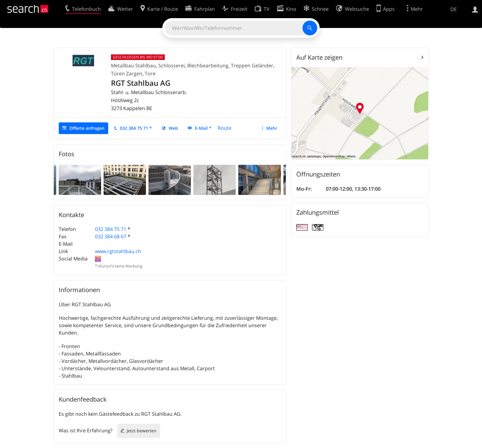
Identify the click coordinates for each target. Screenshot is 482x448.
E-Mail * (203, 128)
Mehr (272, 128)
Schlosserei (172, 65)
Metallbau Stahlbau (133, 65)
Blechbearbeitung (208, 65)
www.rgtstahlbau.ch (118, 251)
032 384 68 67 (111, 236)
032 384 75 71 (111, 229)
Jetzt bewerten (142, 431)
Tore (150, 73)
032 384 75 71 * (136, 128)
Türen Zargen (127, 73)
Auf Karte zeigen (319, 57)
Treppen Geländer (252, 65)
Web (173, 128)
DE (454, 9)
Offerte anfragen (87, 128)
